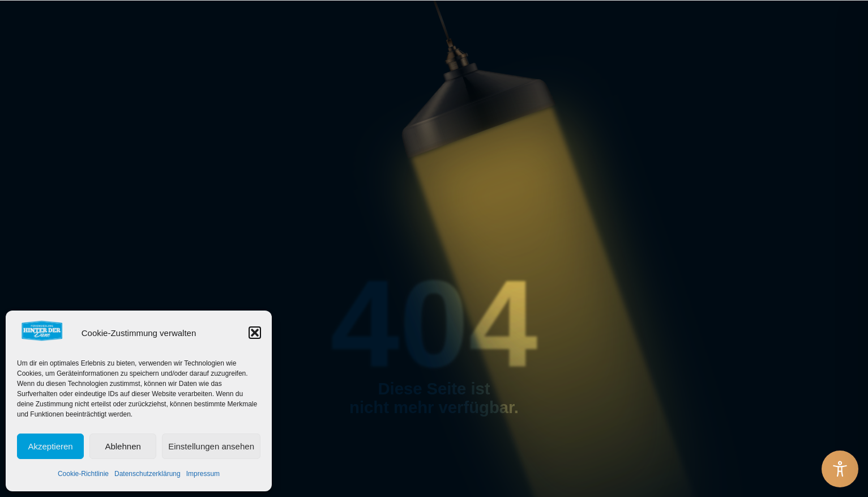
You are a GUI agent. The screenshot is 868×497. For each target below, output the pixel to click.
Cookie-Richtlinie (83, 474)
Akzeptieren (50, 446)
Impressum (203, 474)
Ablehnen (123, 446)
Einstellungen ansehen (211, 446)
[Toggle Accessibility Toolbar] (840, 469)
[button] (255, 333)
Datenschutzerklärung (147, 474)
